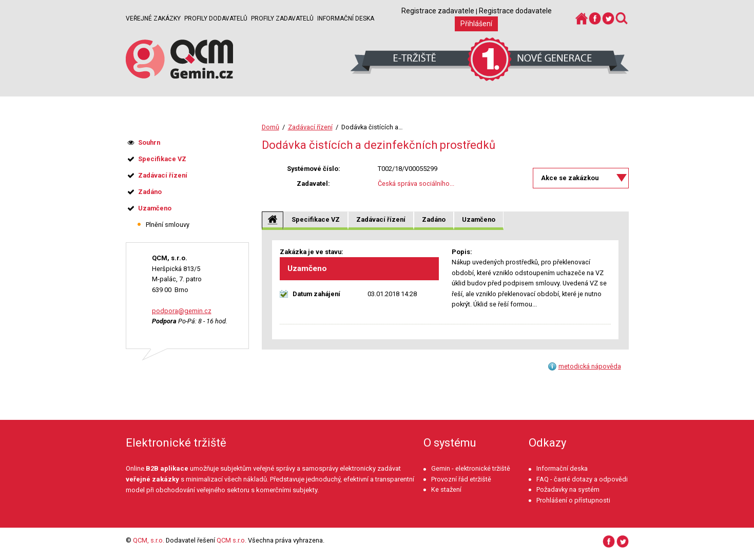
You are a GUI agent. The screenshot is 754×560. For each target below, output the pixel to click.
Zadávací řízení (310, 127)
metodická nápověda (590, 366)
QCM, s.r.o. (149, 540)
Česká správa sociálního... (416, 184)
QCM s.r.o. (231, 540)
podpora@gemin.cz (182, 311)
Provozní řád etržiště (461, 479)
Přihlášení (476, 24)
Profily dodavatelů (216, 18)
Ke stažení (446, 489)
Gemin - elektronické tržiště (471, 468)
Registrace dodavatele (515, 11)
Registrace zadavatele (438, 11)
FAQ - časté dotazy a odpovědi (582, 479)
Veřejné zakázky (153, 18)
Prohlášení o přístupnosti (573, 500)
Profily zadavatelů (282, 18)
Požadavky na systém (568, 489)
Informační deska (346, 18)
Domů (270, 127)
